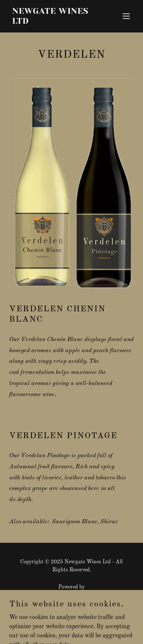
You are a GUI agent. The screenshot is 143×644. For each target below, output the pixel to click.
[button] (126, 16)
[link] (53, 22)
